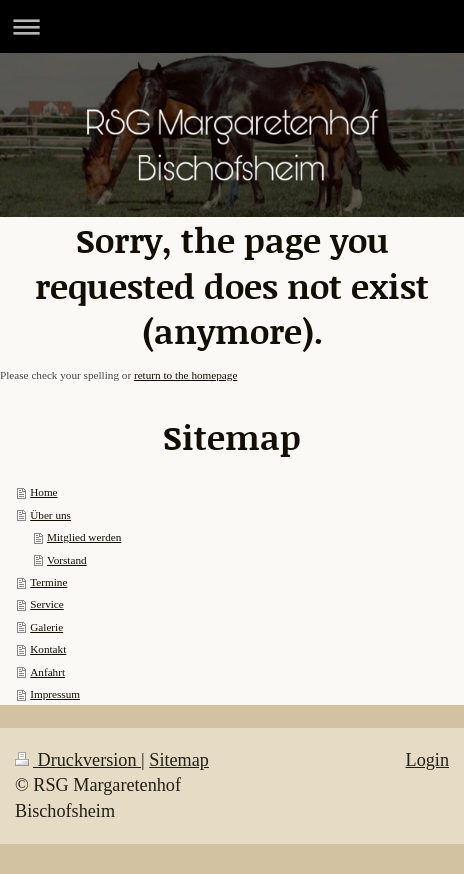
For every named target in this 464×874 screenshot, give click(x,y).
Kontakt (48, 649)
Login (427, 760)
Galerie (46, 627)
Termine (48, 582)
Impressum (55, 694)
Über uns (50, 515)
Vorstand (67, 560)
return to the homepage (185, 375)
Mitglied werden (84, 537)
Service (47, 604)
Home (43, 492)
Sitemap (179, 760)
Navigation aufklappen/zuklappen (232, 26)
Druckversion (78, 760)
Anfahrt (47, 672)
